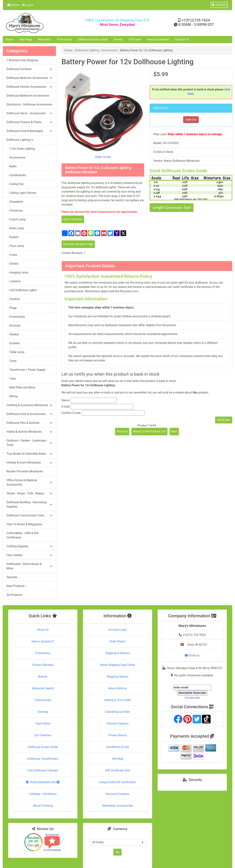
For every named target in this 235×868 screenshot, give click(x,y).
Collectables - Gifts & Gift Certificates (22, 535)
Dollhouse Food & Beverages (29, 131)
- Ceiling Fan (15, 184)
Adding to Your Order (117, 700)
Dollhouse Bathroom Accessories (28, 96)
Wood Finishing (43, 806)
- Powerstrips (16, 317)
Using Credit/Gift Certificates (118, 782)
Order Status (118, 641)
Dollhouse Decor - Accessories (29, 113)
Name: (66, 400)
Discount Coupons (118, 794)
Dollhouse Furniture (29, 69)
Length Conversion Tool (172, 208)
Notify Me (224, 420)
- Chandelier (15, 202)
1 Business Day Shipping (22, 60)
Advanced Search (43, 688)
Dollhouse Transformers (43, 759)
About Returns (117, 688)
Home (13, 5)
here (135, 291)
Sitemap (43, 712)
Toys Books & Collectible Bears (29, 454)
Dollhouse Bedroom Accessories (29, 78)
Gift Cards (135, 39)
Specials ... (13, 577)
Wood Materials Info (43, 782)
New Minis (44, 39)
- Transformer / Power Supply (26, 370)
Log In (28, 5)
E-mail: (66, 407)
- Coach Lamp (16, 219)
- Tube (11, 379)
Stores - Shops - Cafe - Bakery (29, 493)
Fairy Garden (29, 555)
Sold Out (191, 120)
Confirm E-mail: (71, 413)
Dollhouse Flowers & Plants (29, 122)
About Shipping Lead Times (117, 665)
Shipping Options (117, 677)
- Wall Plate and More (21, 387)
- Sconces (13, 326)
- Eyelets (13, 237)
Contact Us (182, 39)
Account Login (118, 630)
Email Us (192, 655)
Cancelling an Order (118, 712)
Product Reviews (43, 665)
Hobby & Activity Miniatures (29, 432)
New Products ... (17, 586)
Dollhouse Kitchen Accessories (29, 87)
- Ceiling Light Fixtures (21, 193)
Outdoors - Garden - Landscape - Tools (29, 443)
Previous (122, 431)
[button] (219, 5)
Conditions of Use (117, 747)
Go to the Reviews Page (78, 244)
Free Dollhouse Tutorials (43, 770)
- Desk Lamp (15, 228)
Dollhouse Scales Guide (93, 39)
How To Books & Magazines (24, 524)
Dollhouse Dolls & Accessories (29, 414)
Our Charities (43, 735)
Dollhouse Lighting (87, 50)
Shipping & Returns (118, 653)
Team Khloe (43, 724)
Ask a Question (73, 219)
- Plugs (12, 308)
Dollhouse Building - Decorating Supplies (29, 504)
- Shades (13, 334)
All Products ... (16, 595)
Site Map (118, 759)
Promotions (65, 39)
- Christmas (15, 211)
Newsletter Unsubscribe (117, 806)
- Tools (12, 361)
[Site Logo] (41, 23)
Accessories (109, 50)
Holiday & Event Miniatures (29, 463)
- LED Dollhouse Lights (22, 290)
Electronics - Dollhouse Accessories (29, 104)
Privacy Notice (117, 735)
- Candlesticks (16, 175)
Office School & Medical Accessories (29, 482)
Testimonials (43, 700)
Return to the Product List (149, 431)
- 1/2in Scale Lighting (21, 149)
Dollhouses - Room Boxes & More (29, 566)
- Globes (12, 264)
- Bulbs (12, 166)
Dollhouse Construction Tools (29, 515)
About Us (43, 630)
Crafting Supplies (29, 546)
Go (117, 852)
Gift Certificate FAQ (117, 770)
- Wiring (12, 396)
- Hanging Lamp (17, 272)
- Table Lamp (15, 352)
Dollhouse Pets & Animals (29, 423)
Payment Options (117, 724)
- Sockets (13, 343)
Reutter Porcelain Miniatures (25, 471)
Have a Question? (158, 39)
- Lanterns (14, 281)
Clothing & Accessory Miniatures (29, 405)
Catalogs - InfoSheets (43, 794)
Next (174, 431)
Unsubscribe (192, 698)
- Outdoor (13, 299)
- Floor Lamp (15, 246)
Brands (118, 39)
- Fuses (12, 255)
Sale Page (26, 39)
